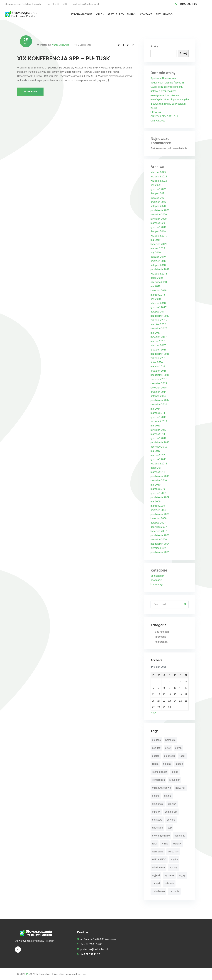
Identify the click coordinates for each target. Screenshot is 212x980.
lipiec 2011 (157, 468)
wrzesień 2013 (159, 421)
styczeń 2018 (158, 303)
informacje (156, 580)
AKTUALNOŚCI (164, 14)
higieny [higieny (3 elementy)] (167, 764)
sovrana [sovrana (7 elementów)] (171, 820)
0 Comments (82, 45)
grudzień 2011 (158, 459)
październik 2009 (160, 497)
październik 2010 (160, 476)
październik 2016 (160, 354)
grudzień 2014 (158, 392)
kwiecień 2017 (159, 337)
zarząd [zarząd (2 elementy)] (156, 883)
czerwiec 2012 (159, 447)
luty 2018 (156, 299)
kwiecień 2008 (159, 518)
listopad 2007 (158, 523)
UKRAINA (156, 112)
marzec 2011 (158, 472)
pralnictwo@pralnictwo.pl (86, 4)
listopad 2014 (158, 396)
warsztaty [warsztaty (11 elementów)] (173, 852)
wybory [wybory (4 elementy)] (174, 868)
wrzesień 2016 (159, 358)
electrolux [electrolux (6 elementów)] (169, 756)
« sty (153, 713)
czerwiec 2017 (159, 329)
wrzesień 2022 (159, 181)
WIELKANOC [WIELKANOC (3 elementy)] (159, 860)
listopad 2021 (158, 193)
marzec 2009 (158, 506)
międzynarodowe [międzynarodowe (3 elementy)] (161, 788)
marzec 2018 (158, 295)
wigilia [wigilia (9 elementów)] (174, 860)
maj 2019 (156, 240)
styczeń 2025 (158, 172)
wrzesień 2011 (159, 464)
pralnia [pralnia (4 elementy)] (168, 796)
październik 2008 (160, 514)
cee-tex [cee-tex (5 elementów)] (156, 748)
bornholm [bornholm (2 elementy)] (170, 740)
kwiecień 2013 (159, 430)
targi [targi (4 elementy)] (155, 844)
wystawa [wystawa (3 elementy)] (169, 875)
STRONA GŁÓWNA (81, 14)
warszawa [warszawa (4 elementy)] (158, 852)
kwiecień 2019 (159, 244)
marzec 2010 (158, 489)
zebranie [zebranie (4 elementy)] (169, 883)
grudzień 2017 (158, 307)
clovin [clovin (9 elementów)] (178, 748)
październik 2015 (160, 375)
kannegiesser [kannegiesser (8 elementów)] (160, 772)
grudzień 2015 (158, 371)
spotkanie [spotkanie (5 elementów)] (157, 828)
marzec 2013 (158, 434)
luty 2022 (156, 185)
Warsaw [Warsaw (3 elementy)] (177, 844)
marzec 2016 (158, 367)
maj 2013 (156, 426)
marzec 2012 (158, 455)
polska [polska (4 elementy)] (156, 796)
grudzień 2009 (158, 493)
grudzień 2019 (158, 227)
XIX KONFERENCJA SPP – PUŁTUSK (63, 58)
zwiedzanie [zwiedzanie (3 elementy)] (158, 891)
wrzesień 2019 (159, 236)
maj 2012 (156, 451)
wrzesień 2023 (159, 177)
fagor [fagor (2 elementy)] (182, 756)
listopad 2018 (158, 265)
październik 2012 (160, 442)
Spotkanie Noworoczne (163, 78)
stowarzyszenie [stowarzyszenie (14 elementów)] (161, 836)
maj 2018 (156, 286)
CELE (99, 14)
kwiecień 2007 (159, 531)
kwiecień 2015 (159, 388)
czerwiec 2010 (159, 480)
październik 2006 (160, 535)
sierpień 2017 (158, 324)
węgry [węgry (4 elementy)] (182, 875)
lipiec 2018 (157, 278)
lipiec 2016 (157, 362)
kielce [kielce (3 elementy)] (175, 772)
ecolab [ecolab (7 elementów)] (156, 756)
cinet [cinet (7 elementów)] (168, 748)
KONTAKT (146, 14)
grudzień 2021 (158, 189)
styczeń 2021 (158, 198)
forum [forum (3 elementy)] (155, 764)
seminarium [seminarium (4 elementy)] (171, 812)
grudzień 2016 (158, 350)
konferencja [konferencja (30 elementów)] (158, 780)
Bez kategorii (158, 576)
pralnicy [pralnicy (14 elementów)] (172, 804)
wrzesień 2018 (159, 274)
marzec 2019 (158, 248)
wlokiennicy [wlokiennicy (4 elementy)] (158, 868)
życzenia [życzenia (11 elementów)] (174, 891)
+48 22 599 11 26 (186, 4)
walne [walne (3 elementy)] (165, 844)
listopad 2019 (158, 231)
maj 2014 (156, 409)
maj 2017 (156, 333)
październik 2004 (160, 544)
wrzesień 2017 (159, 320)
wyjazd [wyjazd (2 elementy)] (156, 875)
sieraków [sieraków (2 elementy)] (157, 820)
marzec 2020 (158, 223)
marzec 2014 (158, 413)
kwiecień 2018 (159, 291)
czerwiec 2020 (159, 215)
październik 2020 (160, 210)
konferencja (157, 584)
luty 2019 (156, 253)
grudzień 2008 (158, 510)
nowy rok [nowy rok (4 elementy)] (180, 788)
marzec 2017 (158, 341)
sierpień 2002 (158, 548)
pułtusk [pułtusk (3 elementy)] (156, 812)
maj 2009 (156, 502)
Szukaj (154, 47)
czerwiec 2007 (159, 527)
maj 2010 (156, 485)
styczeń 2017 (158, 345)
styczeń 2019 (158, 257)
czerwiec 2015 (159, 383)
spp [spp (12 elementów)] (170, 828)
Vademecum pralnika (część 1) (167, 83)
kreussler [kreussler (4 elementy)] (175, 780)
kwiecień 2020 (159, 219)
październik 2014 (160, 400)
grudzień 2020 (158, 202)
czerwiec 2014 (159, 404)
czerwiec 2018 (159, 282)
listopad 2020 (158, 206)
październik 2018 (160, 269)
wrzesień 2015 (159, 379)
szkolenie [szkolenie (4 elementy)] (180, 836)
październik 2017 (160, 316)
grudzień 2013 (158, 417)
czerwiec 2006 (159, 540)
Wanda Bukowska (60, 45)
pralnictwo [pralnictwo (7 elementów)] (158, 804)
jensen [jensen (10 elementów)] (179, 764)
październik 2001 (160, 552)
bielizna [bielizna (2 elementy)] (156, 740)
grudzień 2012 (158, 438)
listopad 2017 (158, 312)
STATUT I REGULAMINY (121, 14)
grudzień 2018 (158, 261)
